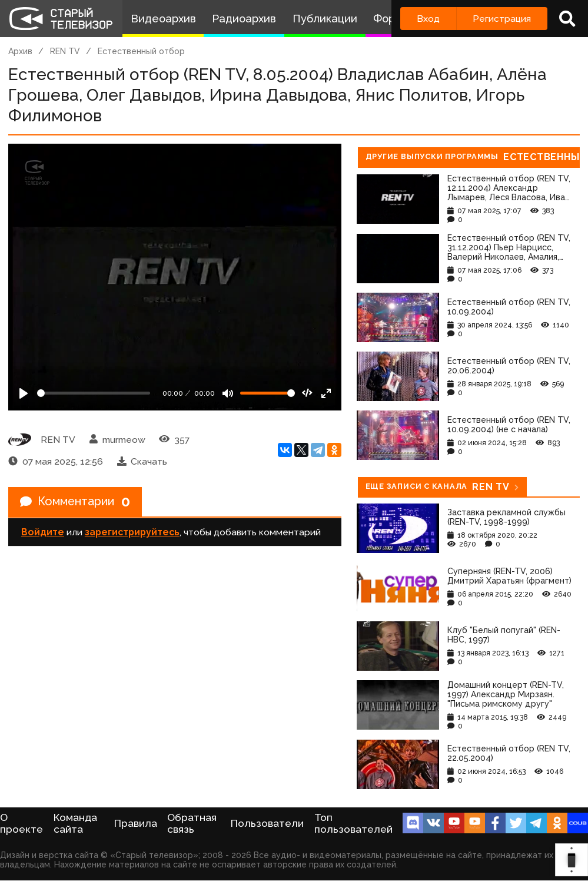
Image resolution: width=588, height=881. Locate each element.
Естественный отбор (141, 51)
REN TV (65, 51)
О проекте (21, 823)
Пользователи (267, 823)
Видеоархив (163, 19)
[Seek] (94, 393)
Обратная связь (192, 823)
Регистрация (502, 19)
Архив (20, 51)
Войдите (43, 532)
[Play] (24, 393)
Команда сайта (75, 823)
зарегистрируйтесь (132, 532)
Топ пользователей (353, 823)
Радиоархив (244, 19)
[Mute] (228, 393)
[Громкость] (268, 393)
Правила (136, 823)
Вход (428, 19)
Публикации (325, 19)
